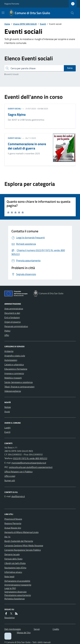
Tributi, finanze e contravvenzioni (19, 387)
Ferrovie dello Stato (13, 559)
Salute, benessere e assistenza (19, 382)
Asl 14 (7, 537)
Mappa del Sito (24, 633)
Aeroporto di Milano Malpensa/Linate (21, 532)
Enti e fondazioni (12, 317)
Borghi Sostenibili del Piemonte (19, 541)
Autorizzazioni (11, 360)
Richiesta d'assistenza (15, 599)
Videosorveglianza (13, 391)
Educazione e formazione (16, 369)
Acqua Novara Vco (13, 528)
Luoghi (7, 428)
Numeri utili (10, 480)
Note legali (9, 576)
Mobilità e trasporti (13, 378)
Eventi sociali (15, 109)
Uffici (7, 335)
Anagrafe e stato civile (15, 356)
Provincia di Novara (13, 519)
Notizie (8, 407)
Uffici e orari (10, 476)
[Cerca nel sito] (71, 13)
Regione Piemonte (12, 4)
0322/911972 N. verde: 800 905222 (30, 458)
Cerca (70, 68)
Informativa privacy (13, 572)
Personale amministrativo (16, 326)
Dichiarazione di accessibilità (17, 581)
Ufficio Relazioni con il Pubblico (18, 472)
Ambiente (9, 351)
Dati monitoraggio (13, 629)
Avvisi (7, 412)
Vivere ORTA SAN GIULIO (25, 24)
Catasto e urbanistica (14, 364)
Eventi (43, 24)
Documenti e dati (12, 313)
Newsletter (10, 618)
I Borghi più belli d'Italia (15, 563)
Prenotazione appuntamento (18, 595)
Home (7, 24)
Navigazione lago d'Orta (15, 568)
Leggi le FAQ (10, 588)
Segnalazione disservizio (15, 592)
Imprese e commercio (14, 373)
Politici (7, 331)
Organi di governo (13, 322)
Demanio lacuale (12, 554)
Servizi (37, 629)
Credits (56, 629)
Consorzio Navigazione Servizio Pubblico (23, 550)
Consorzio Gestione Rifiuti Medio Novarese (24, 545)
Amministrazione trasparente (18, 585)
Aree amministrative (14, 309)
